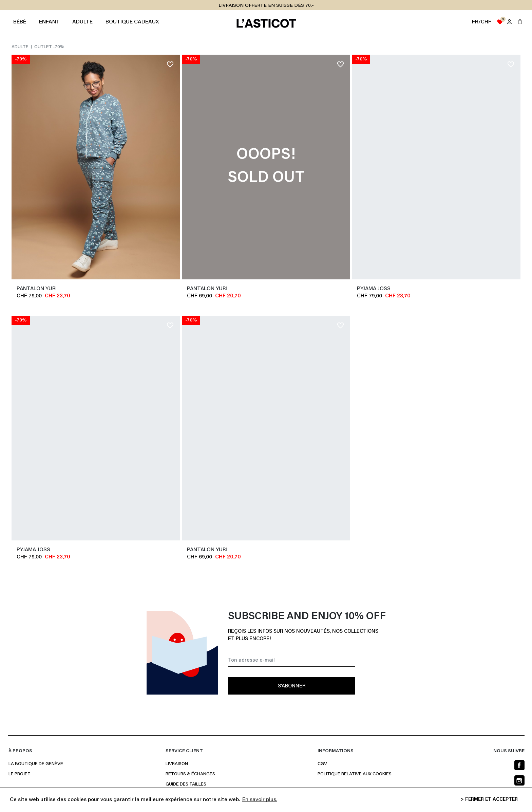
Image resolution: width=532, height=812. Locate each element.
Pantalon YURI (37, 289)
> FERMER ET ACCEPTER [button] (489, 800)
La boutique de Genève (36, 764)
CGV (322, 764)
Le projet (20, 774)
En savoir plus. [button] (260, 800)
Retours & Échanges (190, 774)
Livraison (177, 764)
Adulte (21, 47)
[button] (520, 22)
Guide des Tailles (186, 785)
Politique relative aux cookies (355, 774)
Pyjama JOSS (374, 289)
